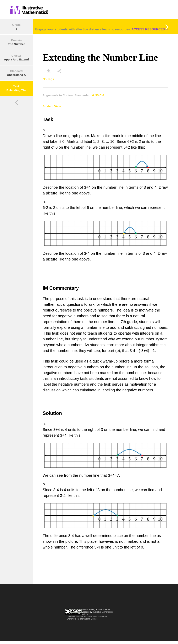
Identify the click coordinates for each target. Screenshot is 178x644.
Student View (52, 106)
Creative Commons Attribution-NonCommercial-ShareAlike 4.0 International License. (87, 618)
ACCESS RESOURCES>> (150, 29)
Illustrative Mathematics (103, 612)
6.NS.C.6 (98, 95)
